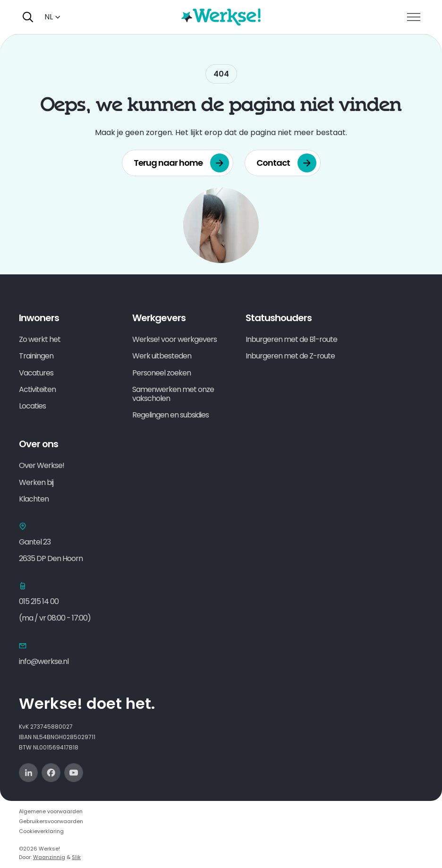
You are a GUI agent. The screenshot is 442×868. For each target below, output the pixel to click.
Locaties (32, 406)
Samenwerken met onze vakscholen (173, 394)
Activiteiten (37, 389)
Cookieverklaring (41, 831)
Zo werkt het (40, 339)
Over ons (38, 444)
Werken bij (36, 482)
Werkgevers (159, 318)
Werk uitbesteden (162, 356)
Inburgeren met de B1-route (291, 339)
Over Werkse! (42, 465)
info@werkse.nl (44, 661)
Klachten (34, 499)
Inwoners (39, 318)
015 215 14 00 (39, 601)
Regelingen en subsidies (170, 415)
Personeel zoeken (161, 373)
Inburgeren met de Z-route (290, 356)
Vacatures (36, 373)
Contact (286, 163)
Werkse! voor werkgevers (174, 339)
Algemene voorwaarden (51, 811)
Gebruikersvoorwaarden (51, 821)
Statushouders (279, 318)
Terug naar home (181, 163)
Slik (76, 857)
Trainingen (36, 356)
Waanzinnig (49, 857)
